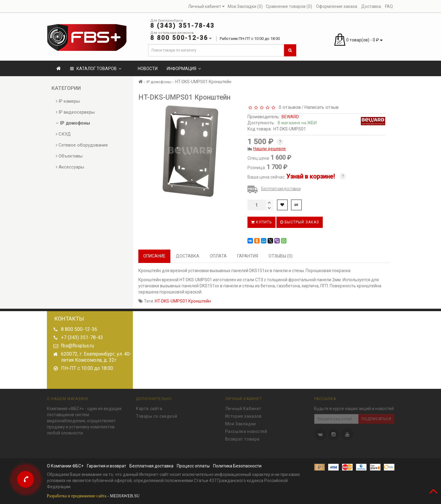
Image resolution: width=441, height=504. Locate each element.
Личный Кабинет (243, 407)
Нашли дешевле (270, 149)
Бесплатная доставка (281, 189)
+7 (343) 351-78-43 (82, 337)
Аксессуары (70, 167)
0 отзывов (289, 107)
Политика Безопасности (237, 466)
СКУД (63, 134)
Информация (184, 69)
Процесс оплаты (193, 466)
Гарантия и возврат (107, 466)
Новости (148, 69)
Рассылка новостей (246, 430)
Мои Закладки (241, 422)
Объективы (69, 156)
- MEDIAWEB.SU (93, 496)
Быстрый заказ (300, 222)
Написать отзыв (322, 107)
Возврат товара (242, 437)
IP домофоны (73, 123)
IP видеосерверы (75, 112)
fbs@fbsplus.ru (77, 346)
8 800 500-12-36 (79, 329)
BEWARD (290, 117)
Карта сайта (149, 407)
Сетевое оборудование (82, 145)
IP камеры (68, 101)
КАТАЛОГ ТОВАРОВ (96, 69)
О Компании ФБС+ (65, 466)
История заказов (244, 414)
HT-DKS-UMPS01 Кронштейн (183, 301)
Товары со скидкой (156, 414)
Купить (261, 222)
